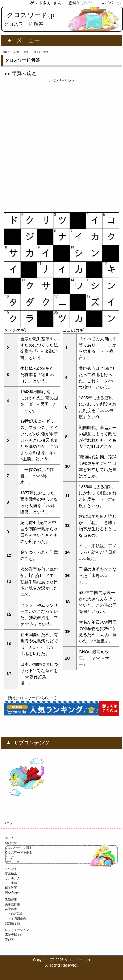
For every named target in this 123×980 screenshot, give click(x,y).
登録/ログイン (81, 3)
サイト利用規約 (16, 919)
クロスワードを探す (19, 848)
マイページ (111, 3)
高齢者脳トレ (14, 935)
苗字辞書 (11, 909)
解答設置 (11, 888)
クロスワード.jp (31, 15)
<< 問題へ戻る (20, 74)
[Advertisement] (61, 145)
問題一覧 (11, 843)
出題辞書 (11, 899)
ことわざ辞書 (14, 914)
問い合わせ (13, 893)
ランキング (13, 878)
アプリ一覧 (13, 862)
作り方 (10, 857)
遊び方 (10, 939)
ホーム (10, 838)
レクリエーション (17, 930)
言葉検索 (11, 873)
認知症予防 (13, 923)
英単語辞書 (13, 904)
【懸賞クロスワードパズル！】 (31, 698)
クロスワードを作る (19, 852)
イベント (11, 869)
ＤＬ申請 (11, 883)
